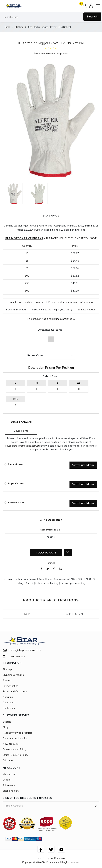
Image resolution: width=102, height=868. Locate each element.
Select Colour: (36, 355)
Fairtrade (8, 760)
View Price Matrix (83, 465)
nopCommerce (58, 858)
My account (9, 774)
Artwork (7, 680)
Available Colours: (50, 330)
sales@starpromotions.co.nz (22, 650)
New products (11, 744)
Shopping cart (11, 791)
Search (92, 17)
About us (8, 697)
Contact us (9, 708)
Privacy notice (10, 686)
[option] (14, 194)
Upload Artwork (21, 422)
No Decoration (53, 520)
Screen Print (16, 503)
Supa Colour (16, 484)
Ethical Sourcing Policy (15, 755)
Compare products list (15, 738)
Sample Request (87, 310)
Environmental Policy (14, 749)
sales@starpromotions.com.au (23, 446)
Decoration (9, 703)
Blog (5, 727)
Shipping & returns (13, 675)
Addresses (9, 785)
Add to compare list (68, 553)
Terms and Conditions (15, 691)
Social (51, 563)
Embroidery (15, 464)
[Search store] (51, 17)
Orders (7, 780)
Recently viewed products (17, 733)
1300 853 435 (14, 657)
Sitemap (7, 669)
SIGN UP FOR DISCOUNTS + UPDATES (27, 798)
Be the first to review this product (51, 54)
